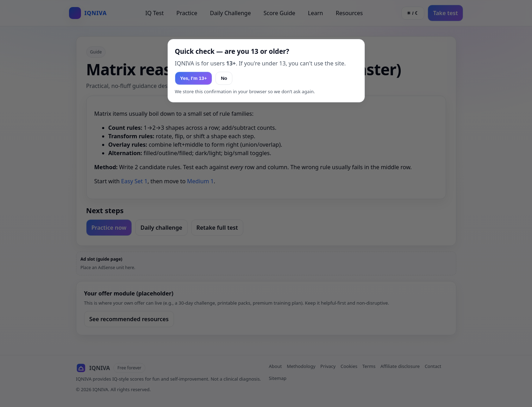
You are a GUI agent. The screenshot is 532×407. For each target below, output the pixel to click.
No (224, 78)
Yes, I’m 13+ (194, 78)
